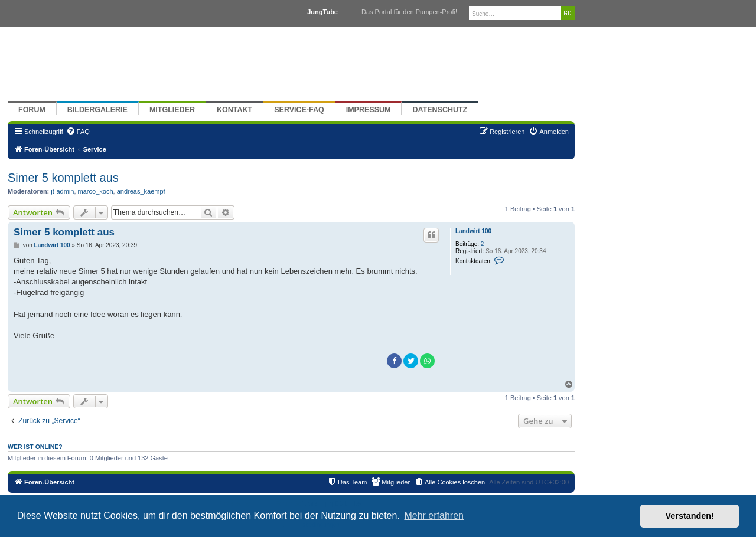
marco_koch (96, 191)
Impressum (369, 110)
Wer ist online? (35, 447)
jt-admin (62, 191)
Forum (32, 110)
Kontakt (234, 110)
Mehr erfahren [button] (434, 515)
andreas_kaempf (141, 191)
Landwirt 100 (473, 231)
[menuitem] (78, 132)
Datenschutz (440, 110)
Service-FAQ (299, 110)
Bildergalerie (97, 110)
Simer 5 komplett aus (63, 178)
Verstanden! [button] (690, 516)
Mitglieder (172, 110)
